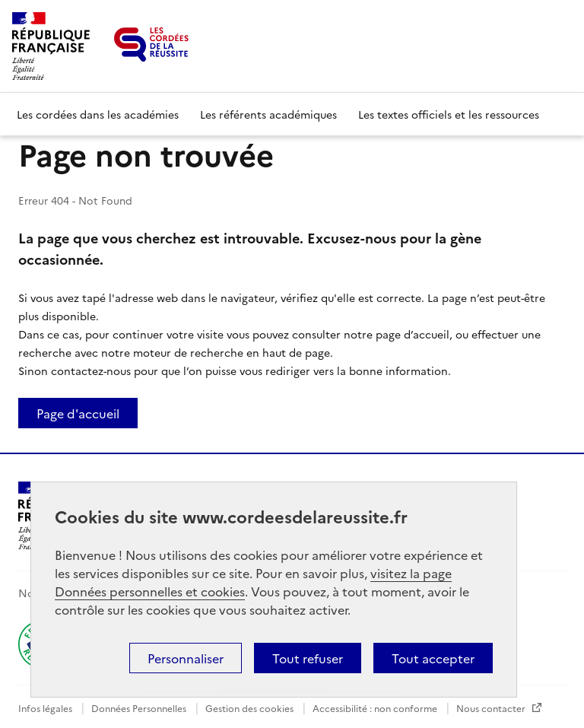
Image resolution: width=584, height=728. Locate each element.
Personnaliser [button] (186, 658)
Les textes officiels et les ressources (449, 114)
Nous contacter (492, 708)
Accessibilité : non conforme (376, 708)
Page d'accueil (78, 413)
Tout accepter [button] (433, 658)
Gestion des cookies (251, 708)
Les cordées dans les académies (98, 114)
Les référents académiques (268, 114)
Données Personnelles (140, 708)
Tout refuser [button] (308, 658)
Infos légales (46, 708)
